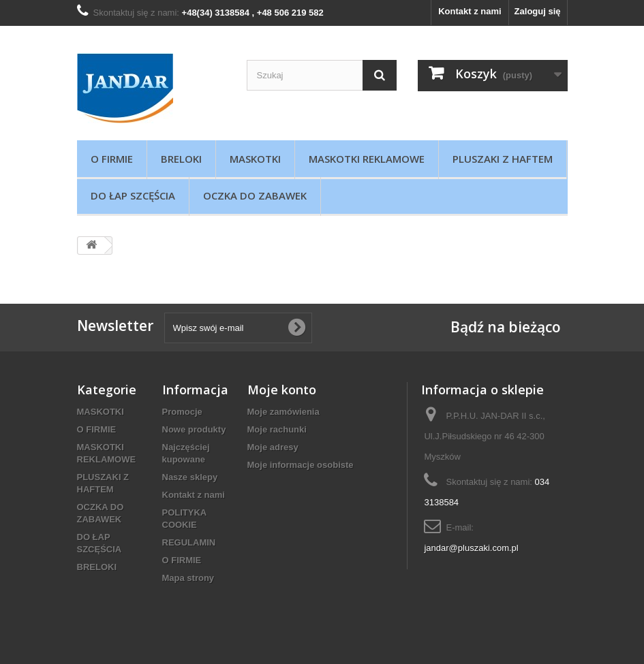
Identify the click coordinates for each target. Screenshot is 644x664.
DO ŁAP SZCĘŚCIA (133, 195)
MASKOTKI (255, 159)
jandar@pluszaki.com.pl (471, 548)
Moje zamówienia (283, 412)
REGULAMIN (189, 542)
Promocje (182, 412)
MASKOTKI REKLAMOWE (367, 159)
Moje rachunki (277, 429)
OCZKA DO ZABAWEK (255, 195)
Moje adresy (273, 447)
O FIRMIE (112, 159)
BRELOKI (181, 159)
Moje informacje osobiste (301, 465)
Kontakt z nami (470, 11)
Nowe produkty (194, 429)
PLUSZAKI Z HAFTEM (503, 159)
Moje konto (282, 390)
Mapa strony (188, 578)
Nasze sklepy (190, 477)
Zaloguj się (538, 11)
